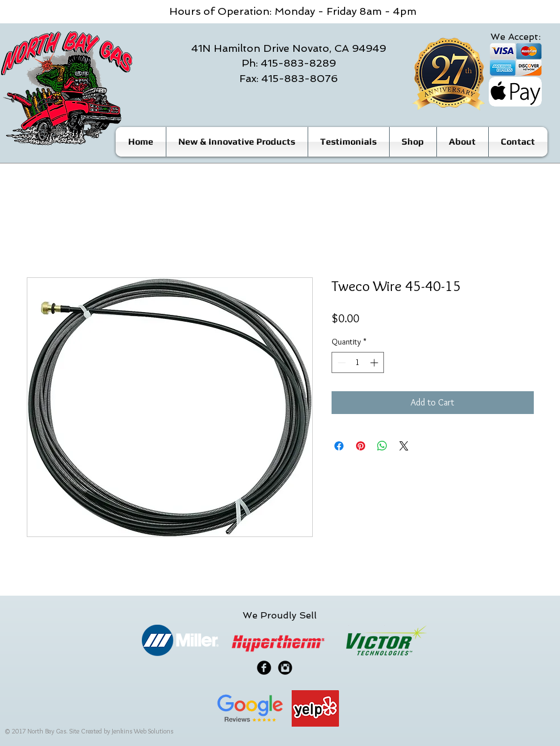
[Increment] (375, 362)
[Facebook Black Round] (264, 668)
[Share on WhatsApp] (382, 446)
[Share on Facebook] (339, 446)
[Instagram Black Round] (285, 668)
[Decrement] (340, 362)
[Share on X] (404, 446)
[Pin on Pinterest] (361, 446)
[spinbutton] (358, 362)
